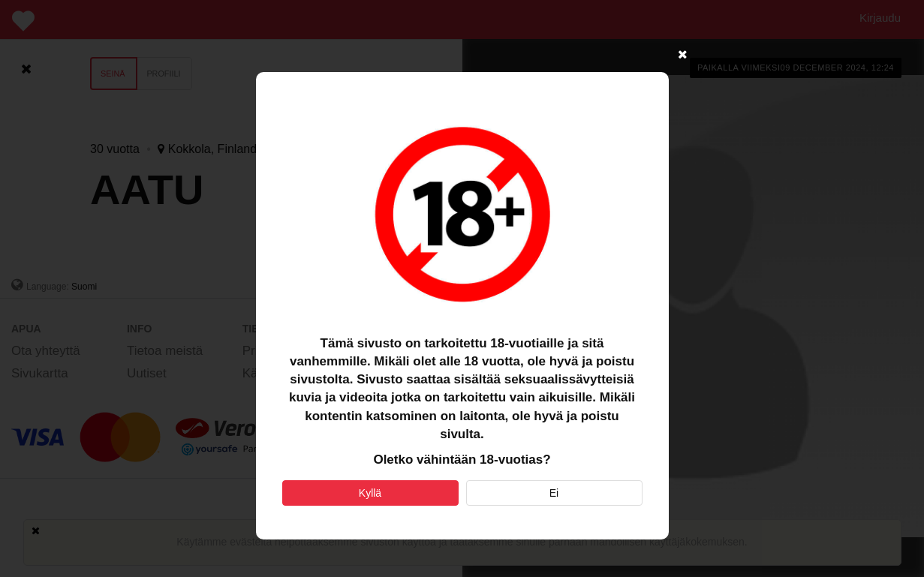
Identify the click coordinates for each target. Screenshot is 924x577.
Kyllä (370, 493)
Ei (554, 493)
